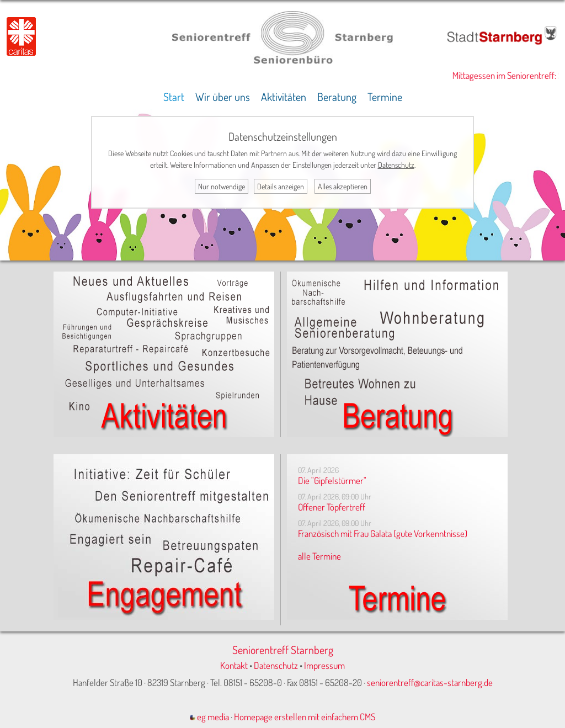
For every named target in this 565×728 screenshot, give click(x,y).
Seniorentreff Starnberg (283, 650)
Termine (385, 97)
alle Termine (319, 556)
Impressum (324, 665)
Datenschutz (276, 665)
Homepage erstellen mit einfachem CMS (305, 717)
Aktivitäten (284, 97)
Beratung (337, 97)
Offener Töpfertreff (332, 507)
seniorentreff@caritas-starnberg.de (430, 682)
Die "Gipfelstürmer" (332, 480)
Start (174, 97)
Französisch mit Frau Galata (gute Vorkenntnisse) (383, 533)
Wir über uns (223, 97)
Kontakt (234, 665)
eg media (209, 717)
